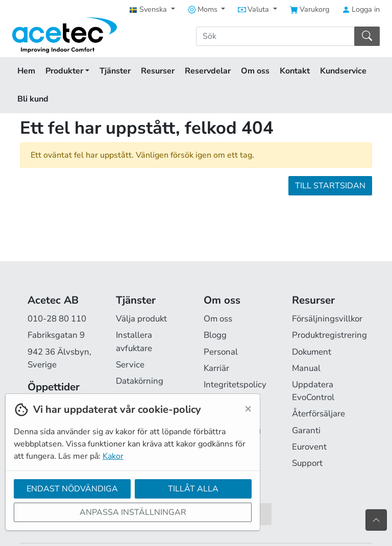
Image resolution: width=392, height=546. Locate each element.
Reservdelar (208, 71)
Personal (221, 352)
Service (130, 365)
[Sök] (275, 36)
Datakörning (140, 381)
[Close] (248, 408)
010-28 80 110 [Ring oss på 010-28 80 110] (57, 319)
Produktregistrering (329, 335)
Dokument (312, 352)
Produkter (67, 71)
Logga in (361, 9)
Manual (306, 368)
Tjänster (115, 71)
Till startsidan (330, 186)
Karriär (216, 368)
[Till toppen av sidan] (376, 520)
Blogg (215, 335)
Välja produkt (141, 319)
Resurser (158, 71)
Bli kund (33, 99)
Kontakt (295, 71)
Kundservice (343, 71)
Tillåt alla (193, 489)
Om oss (255, 71)
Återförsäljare (318, 414)
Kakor (113, 456)
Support (307, 463)
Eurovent (309, 447)
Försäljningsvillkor (327, 319)
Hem (26, 71)
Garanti (306, 430)
